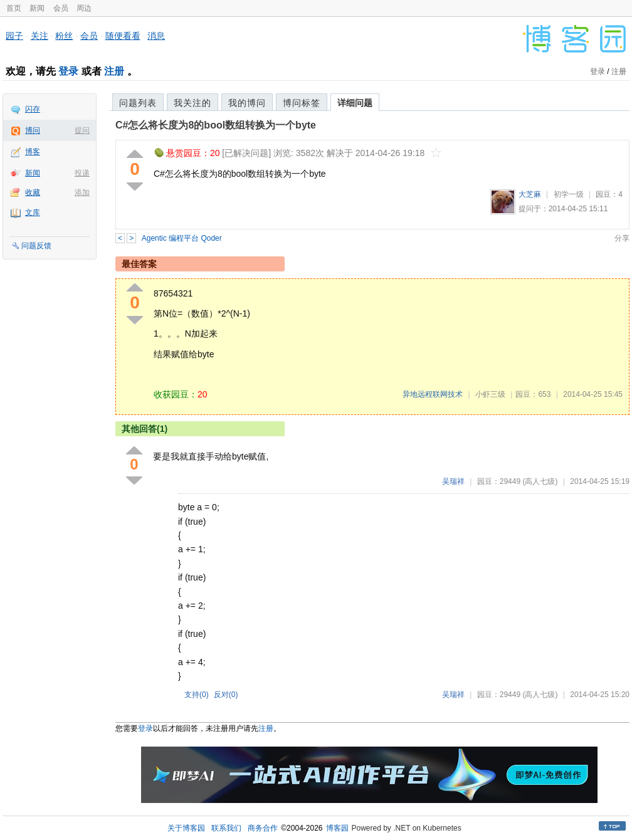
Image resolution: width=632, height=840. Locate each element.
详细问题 (355, 103)
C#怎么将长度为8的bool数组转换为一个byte (216, 125)
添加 (82, 192)
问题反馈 (36, 246)
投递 (82, 173)
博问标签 (302, 103)
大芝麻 (530, 194)
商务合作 (263, 828)
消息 (156, 36)
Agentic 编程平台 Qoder (182, 238)
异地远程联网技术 (433, 394)
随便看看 (123, 36)
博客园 (337, 828)
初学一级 (569, 194)
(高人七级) (540, 481)
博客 (33, 152)
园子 (14, 36)
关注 (39, 36)
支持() (197, 695)
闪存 (33, 109)
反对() (226, 695)
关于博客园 (186, 828)
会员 (61, 8)
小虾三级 (490, 394)
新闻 (37, 8)
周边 (84, 8)
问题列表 (138, 103)
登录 (68, 71)
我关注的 (192, 103)
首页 (14, 8)
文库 (33, 213)
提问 (82, 130)
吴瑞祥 (453, 481)
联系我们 (226, 828)
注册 (114, 71)
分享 (622, 238)
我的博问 (247, 103)
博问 (33, 130)
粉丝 (64, 36)
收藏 (33, 192)
